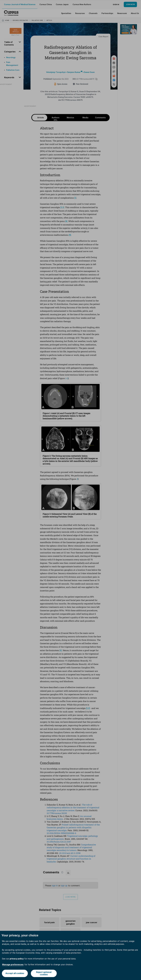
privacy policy (17, 959)
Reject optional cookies (44, 973)
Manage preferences (13, 964)
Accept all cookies (15, 973)
